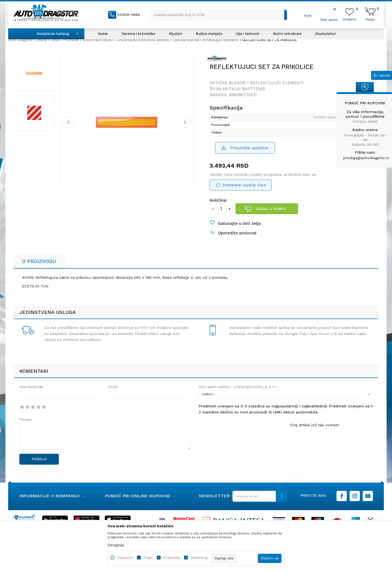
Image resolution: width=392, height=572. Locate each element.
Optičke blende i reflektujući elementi (206, 40)
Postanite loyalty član (244, 185)
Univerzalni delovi (98, 40)
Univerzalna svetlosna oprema (143, 40)
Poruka (25, 420)
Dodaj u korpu (271, 209)
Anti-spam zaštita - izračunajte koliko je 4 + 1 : (239, 387)
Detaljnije (116, 545)
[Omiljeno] (350, 19)
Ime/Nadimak (31, 387)
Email (113, 387)
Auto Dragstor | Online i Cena (33, 40)
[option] (34, 73)
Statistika (172, 558)
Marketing (199, 558)
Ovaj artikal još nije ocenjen (315, 425)
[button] (219, 15)
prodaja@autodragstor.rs (366, 158)
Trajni (148, 558)
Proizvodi (71, 40)
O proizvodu (39, 261)
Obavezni (125, 558)
